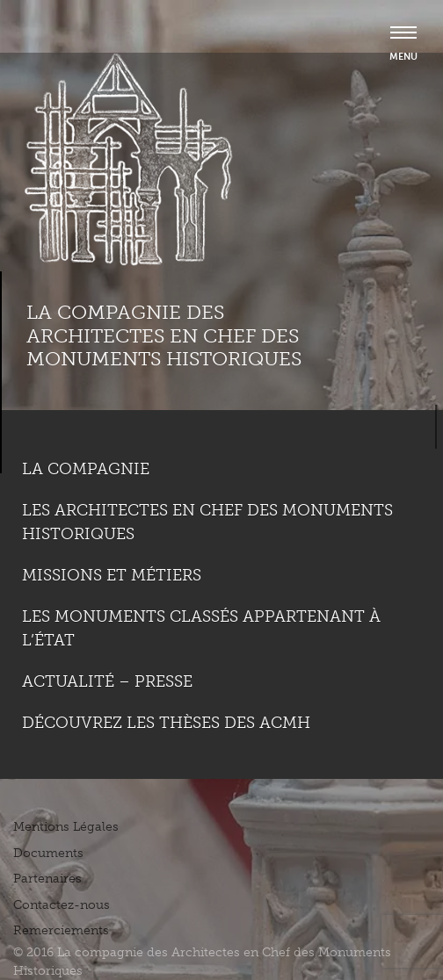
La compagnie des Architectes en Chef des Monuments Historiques (164, 335)
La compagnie (86, 469)
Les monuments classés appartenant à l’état (201, 628)
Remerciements (61, 930)
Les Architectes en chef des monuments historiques (207, 522)
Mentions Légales (66, 827)
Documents (48, 853)
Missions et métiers (112, 575)
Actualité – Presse (107, 681)
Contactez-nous (62, 905)
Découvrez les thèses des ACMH (166, 723)
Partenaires (47, 879)
